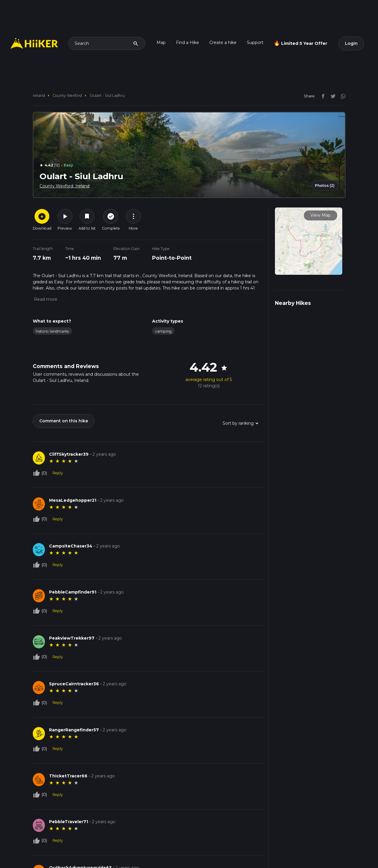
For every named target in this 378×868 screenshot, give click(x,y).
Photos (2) (325, 185)
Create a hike (223, 42)
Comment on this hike (64, 421)
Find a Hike (188, 42)
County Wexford (67, 95)
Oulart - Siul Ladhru (107, 95)
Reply (58, 473)
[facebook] (322, 96)
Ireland (39, 95)
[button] (45, 299)
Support (255, 42)
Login (351, 43)
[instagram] (341, 96)
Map (161, 42)
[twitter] (332, 96)
